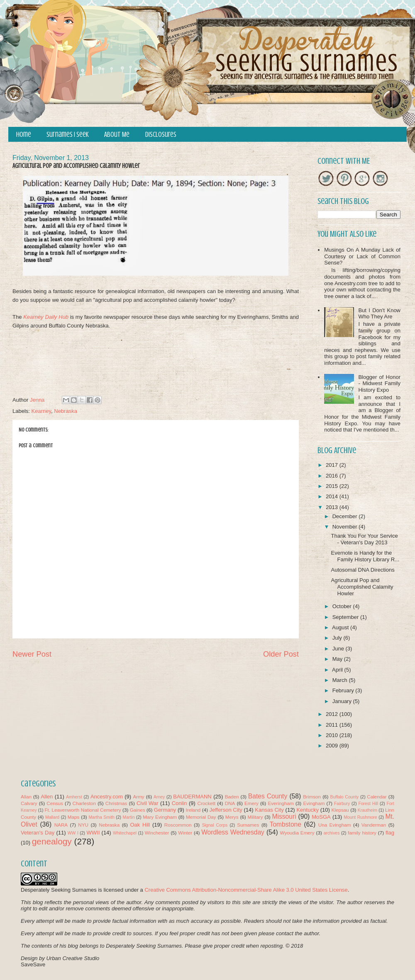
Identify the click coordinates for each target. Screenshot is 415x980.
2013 (333, 507)
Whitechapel (125, 833)
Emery (251, 803)
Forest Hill (368, 804)
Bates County (268, 796)
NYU (83, 825)
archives (332, 833)
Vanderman (374, 825)
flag (390, 833)
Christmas (116, 803)
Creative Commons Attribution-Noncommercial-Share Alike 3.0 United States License (246, 890)
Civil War (147, 803)
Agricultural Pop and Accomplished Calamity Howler (362, 587)
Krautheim (367, 810)
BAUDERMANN (192, 797)
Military (255, 817)
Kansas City (269, 810)
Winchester (157, 833)
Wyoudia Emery (297, 833)
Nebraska (66, 411)
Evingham (314, 803)
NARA (61, 825)
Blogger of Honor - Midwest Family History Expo (379, 383)
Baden (232, 797)
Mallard (52, 817)
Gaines (138, 810)
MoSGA (321, 817)
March (341, 680)
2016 (333, 476)
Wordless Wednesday (233, 832)
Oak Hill (140, 825)
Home (24, 135)
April (338, 670)
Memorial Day (201, 817)
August (341, 627)
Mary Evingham (160, 817)
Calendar (377, 797)
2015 (333, 486)
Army (138, 797)
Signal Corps (215, 825)
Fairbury (342, 804)
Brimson (312, 797)
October (343, 606)
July (338, 638)
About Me (117, 135)
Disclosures (161, 135)
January (343, 701)
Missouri (284, 816)
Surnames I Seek (68, 135)
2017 (333, 465)
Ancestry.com (107, 797)
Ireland (193, 810)
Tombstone (286, 824)
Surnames (248, 825)
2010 (333, 735)
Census (55, 803)
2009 (333, 746)
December (346, 516)
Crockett (206, 803)
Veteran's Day (38, 833)
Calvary (29, 803)
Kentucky (307, 810)
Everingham (281, 803)
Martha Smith (101, 817)
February (344, 690)
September (346, 617)
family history (362, 833)
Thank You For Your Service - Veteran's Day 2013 (364, 539)
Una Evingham (335, 825)
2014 (333, 496)
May (338, 659)
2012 (333, 714)
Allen (47, 797)
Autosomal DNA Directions (363, 570)
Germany (165, 810)
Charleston (84, 803)
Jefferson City (226, 810)
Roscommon (178, 825)
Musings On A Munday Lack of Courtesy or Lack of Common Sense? (362, 256)
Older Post (281, 654)
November (346, 527)
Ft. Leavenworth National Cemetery (83, 810)
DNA (230, 803)
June (339, 649)
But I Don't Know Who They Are (379, 314)
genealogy (52, 841)
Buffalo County (344, 797)
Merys (232, 817)
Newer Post (32, 654)
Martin (129, 817)
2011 (333, 725)
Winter (185, 833)
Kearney (41, 411)
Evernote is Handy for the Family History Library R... (365, 556)
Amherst (74, 797)
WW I (73, 833)
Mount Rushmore (360, 817)
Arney (159, 797)
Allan (26, 797)
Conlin (179, 803)
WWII (93, 833)
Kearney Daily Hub (46, 317)
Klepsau (340, 810)
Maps (74, 817)
